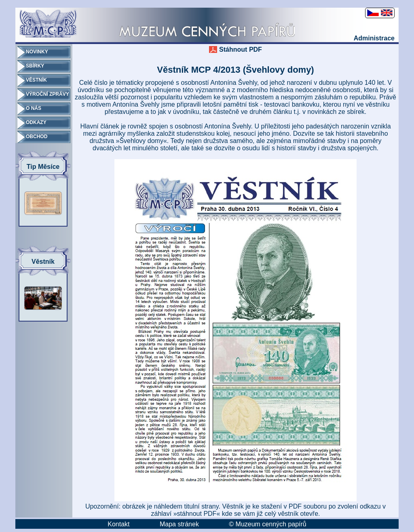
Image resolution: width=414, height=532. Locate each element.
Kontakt (118, 524)
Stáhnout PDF (241, 49)
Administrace (374, 38)
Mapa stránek (179, 524)
